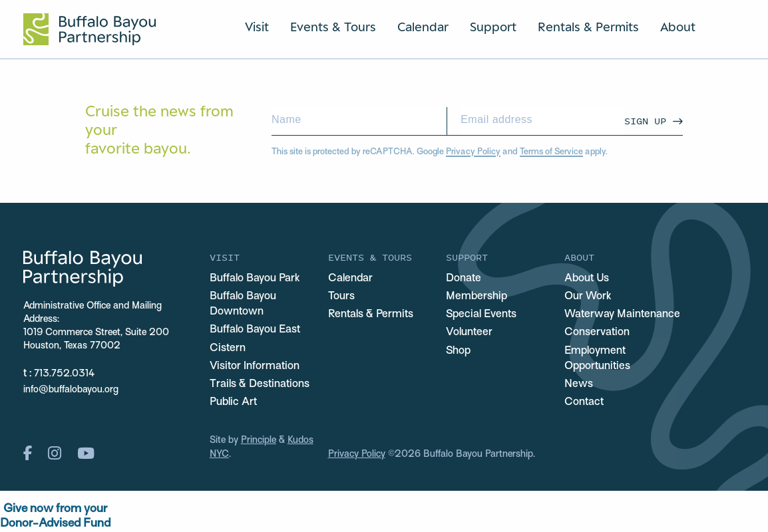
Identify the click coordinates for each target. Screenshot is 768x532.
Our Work (588, 297)
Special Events (481, 315)
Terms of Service (551, 152)
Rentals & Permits (588, 27)
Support (493, 27)
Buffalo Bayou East (255, 330)
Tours (341, 297)
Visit (257, 27)
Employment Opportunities (597, 359)
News (579, 384)
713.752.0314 (64, 374)
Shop (458, 351)
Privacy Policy (473, 152)
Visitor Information (255, 366)
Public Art (233, 402)
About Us (587, 279)
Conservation (597, 332)
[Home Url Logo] (90, 29)
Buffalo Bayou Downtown (243, 304)
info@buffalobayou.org (71, 390)
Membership (477, 297)
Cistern (228, 348)
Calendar (423, 27)
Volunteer (469, 332)
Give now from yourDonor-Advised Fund (55, 516)
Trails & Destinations (260, 384)
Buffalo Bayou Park (255, 279)
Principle (259, 441)
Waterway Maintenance (622, 315)
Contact (584, 402)
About (678, 27)
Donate (464, 279)
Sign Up (645, 121)
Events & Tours (333, 27)
